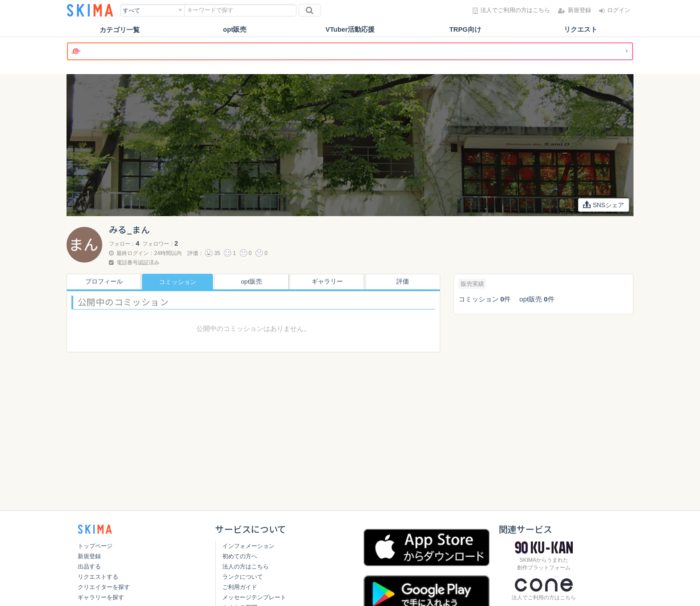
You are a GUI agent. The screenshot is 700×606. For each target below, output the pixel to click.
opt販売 (235, 30)
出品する (89, 566)
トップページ (95, 546)
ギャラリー (329, 282)
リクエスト (581, 30)
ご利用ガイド (240, 587)
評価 (404, 282)
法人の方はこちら (246, 566)
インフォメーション (248, 546)
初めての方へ (240, 556)
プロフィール (102, 282)
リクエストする (98, 577)
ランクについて (243, 577)
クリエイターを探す (104, 587)
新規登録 (89, 556)
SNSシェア (603, 205)
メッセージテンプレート (254, 597)
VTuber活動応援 (350, 30)
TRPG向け (465, 30)
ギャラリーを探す (101, 597)
